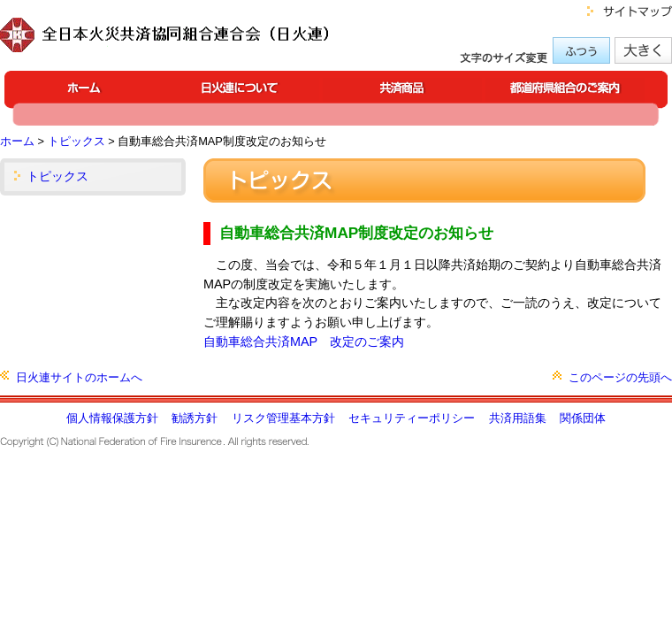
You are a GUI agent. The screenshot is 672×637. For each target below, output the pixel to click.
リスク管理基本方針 (283, 418)
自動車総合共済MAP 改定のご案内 (304, 342)
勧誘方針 (195, 418)
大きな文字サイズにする (643, 50)
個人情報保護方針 (112, 418)
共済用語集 (518, 418)
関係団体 (583, 418)
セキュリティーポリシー (412, 418)
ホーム (17, 141)
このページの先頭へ (620, 377)
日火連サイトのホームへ (79, 377)
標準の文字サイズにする (581, 50)
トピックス (76, 141)
